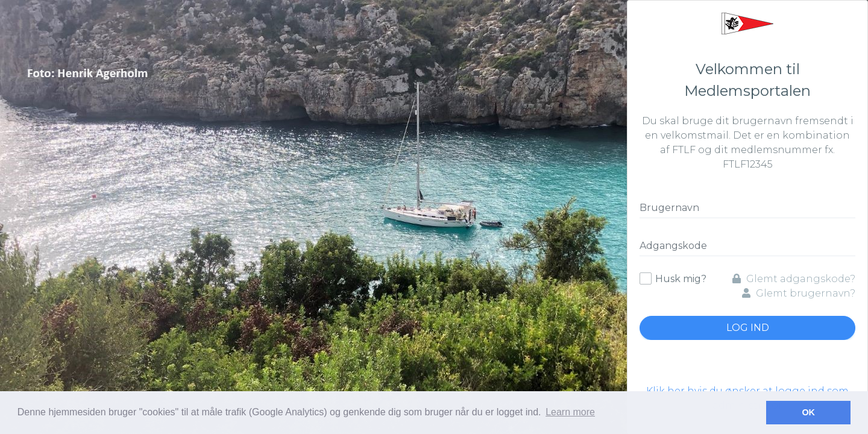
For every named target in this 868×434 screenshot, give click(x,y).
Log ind (748, 328)
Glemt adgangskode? (794, 279)
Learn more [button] (570, 412)
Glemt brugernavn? (799, 293)
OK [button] (808, 412)
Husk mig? (681, 279)
